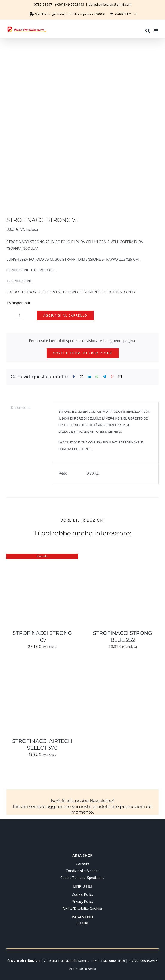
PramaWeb (90, 969)
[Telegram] (104, 377)
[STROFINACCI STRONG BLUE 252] (123, 557)
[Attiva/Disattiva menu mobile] (156, 28)
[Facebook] (74, 377)
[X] (82, 377)
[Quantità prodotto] (20, 315)
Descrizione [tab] (21, 407)
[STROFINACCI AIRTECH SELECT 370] (42, 665)
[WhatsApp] (97, 377)
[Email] (120, 377)
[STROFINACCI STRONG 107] (42, 557)
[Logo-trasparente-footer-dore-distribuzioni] (82, 830)
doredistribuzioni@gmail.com (110, 4)
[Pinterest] (112, 377)
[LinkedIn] (89, 377)
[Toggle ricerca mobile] (148, 28)
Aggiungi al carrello (65, 315)
